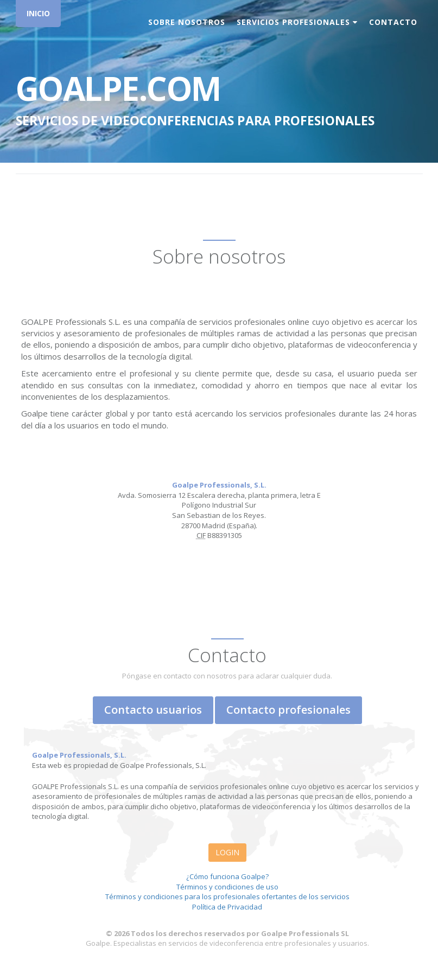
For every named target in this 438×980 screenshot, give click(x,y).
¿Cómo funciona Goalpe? (227, 876)
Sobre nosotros (187, 22)
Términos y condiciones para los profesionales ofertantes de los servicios (227, 896)
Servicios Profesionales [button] (297, 22)
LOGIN (227, 852)
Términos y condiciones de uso (227, 887)
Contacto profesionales (288, 710)
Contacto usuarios (153, 710)
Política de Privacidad (227, 907)
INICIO (38, 13)
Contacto (393, 22)
